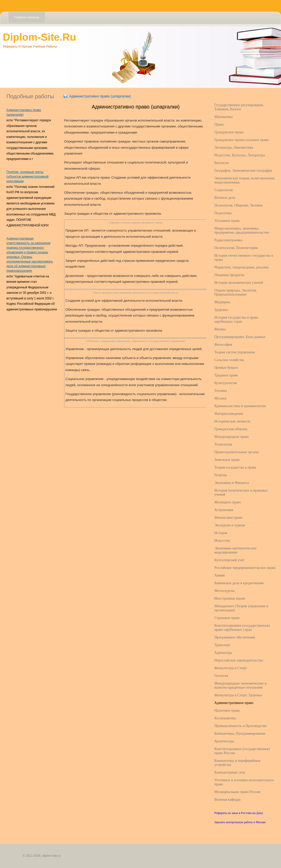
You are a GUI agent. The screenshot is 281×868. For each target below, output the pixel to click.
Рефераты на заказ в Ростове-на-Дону (239, 813)
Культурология (226, 383)
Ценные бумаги (226, 368)
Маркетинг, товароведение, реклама (241, 267)
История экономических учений (239, 283)
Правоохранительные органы (237, 452)
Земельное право (227, 460)
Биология (221, 163)
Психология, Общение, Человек (238, 205)
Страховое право (227, 618)
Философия (223, 345)
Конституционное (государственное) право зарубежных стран (242, 628)
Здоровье (221, 310)
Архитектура (224, 741)
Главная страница (27, 17)
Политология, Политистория (236, 248)
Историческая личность (232, 421)
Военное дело (225, 198)
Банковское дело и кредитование (239, 583)
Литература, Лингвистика (234, 148)
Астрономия (224, 510)
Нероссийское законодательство (239, 660)
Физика (220, 329)
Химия (219, 575)
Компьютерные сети (230, 772)
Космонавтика (225, 718)
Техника (221, 391)
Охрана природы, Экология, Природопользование (236, 292)
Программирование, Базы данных (240, 337)
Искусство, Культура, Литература (240, 155)
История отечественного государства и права (244, 258)
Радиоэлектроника (228, 240)
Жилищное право (228, 502)
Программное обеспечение (235, 637)
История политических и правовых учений (241, 492)
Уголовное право (227, 221)
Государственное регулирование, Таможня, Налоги (239, 107)
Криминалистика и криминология (240, 406)
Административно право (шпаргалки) (100, 96)
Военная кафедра (227, 800)
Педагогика (223, 213)
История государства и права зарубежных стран (236, 319)
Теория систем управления (235, 352)
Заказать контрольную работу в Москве (240, 822)
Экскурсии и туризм (230, 525)
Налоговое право (227, 710)
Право (219, 124)
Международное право (232, 437)
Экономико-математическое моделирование (235, 550)
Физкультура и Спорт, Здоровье (238, 695)
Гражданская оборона (231, 429)
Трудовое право (226, 375)
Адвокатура (223, 653)
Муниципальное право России (237, 792)
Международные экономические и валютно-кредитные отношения (240, 685)
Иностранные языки (230, 598)
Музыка (220, 398)
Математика (224, 117)
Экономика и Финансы (232, 483)
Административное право (234, 703)
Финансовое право (229, 518)
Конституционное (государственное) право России (242, 751)
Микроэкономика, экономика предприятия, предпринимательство (242, 230)
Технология (223, 444)
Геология (221, 676)
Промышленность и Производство (241, 726)
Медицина (222, 302)
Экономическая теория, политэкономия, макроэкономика (245, 180)
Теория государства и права (235, 467)
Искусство (222, 541)
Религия (220, 475)
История (221, 533)
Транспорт (222, 645)
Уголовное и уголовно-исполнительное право (244, 782)
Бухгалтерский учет (229, 560)
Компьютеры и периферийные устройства (237, 763)
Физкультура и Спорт (231, 668)
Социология (224, 190)
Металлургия (224, 591)
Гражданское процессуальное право (242, 140)
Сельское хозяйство (229, 360)
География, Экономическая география (243, 171)
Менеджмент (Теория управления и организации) (241, 608)
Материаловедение (229, 414)
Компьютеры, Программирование (240, 734)
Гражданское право (229, 132)
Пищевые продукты (229, 275)
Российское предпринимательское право (245, 568)
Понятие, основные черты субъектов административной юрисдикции (27, 177)
